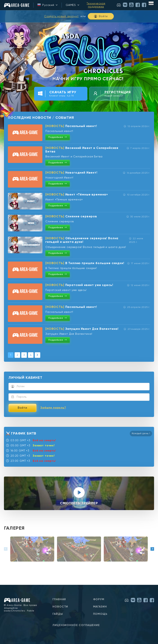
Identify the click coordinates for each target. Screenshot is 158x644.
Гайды (58, 614)
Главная (59, 599)
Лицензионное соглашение (76, 625)
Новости (60, 607)
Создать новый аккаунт (61, 16)
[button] (6, 549)
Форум (99, 599)
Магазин (100, 607)
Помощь (100, 614)
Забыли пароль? (53, 408)
